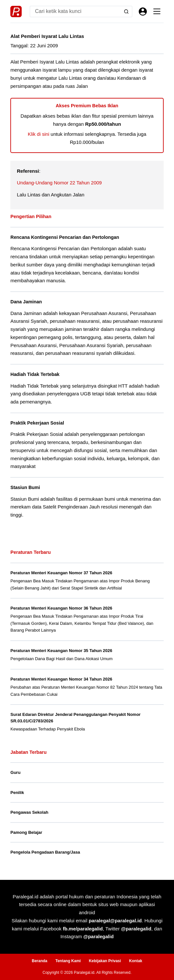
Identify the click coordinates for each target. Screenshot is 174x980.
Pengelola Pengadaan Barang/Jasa (45, 852)
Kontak (136, 961)
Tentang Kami (68, 961)
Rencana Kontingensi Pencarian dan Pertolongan (65, 237)
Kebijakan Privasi (105, 961)
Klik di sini (39, 134)
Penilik (17, 793)
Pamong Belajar (26, 832)
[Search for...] (75, 12)
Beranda (39, 961)
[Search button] (127, 12)
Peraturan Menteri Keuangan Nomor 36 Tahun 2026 (61, 608)
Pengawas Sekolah (29, 812)
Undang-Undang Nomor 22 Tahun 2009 (59, 183)
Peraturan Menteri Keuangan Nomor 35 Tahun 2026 (61, 651)
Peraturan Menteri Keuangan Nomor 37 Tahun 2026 (61, 573)
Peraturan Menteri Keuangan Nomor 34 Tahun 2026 (61, 679)
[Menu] (157, 11)
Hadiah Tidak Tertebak (35, 374)
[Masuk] (143, 12)
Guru (15, 772)
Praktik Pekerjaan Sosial (37, 423)
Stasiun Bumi (25, 487)
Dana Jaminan (26, 302)
